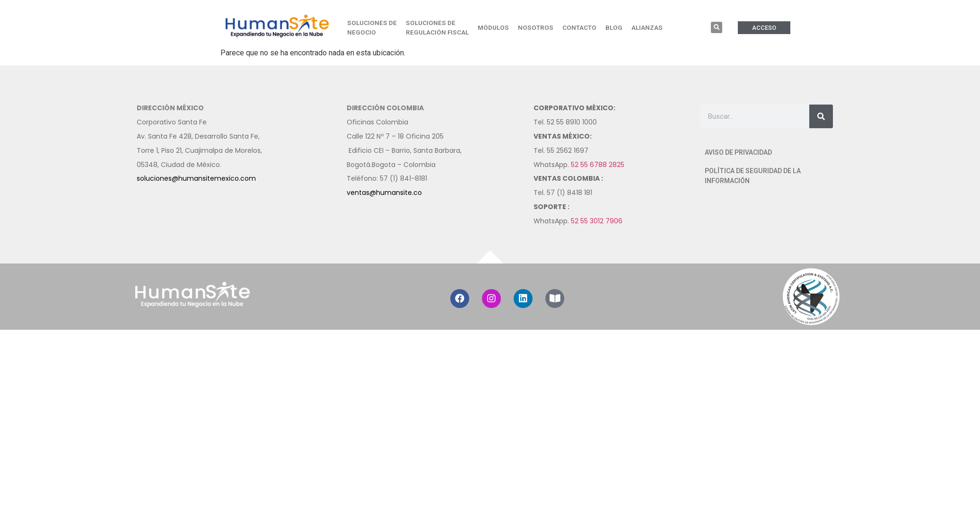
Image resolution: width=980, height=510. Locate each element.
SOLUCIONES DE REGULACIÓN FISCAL (437, 27)
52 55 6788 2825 (598, 165)
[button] (717, 27)
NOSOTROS (536, 27)
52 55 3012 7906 (597, 221)
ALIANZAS (647, 27)
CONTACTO (579, 27)
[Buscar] (821, 116)
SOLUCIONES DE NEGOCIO (372, 27)
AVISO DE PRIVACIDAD (738, 152)
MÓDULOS (493, 27)
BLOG (614, 27)
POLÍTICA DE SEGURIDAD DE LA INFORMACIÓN (753, 176)
